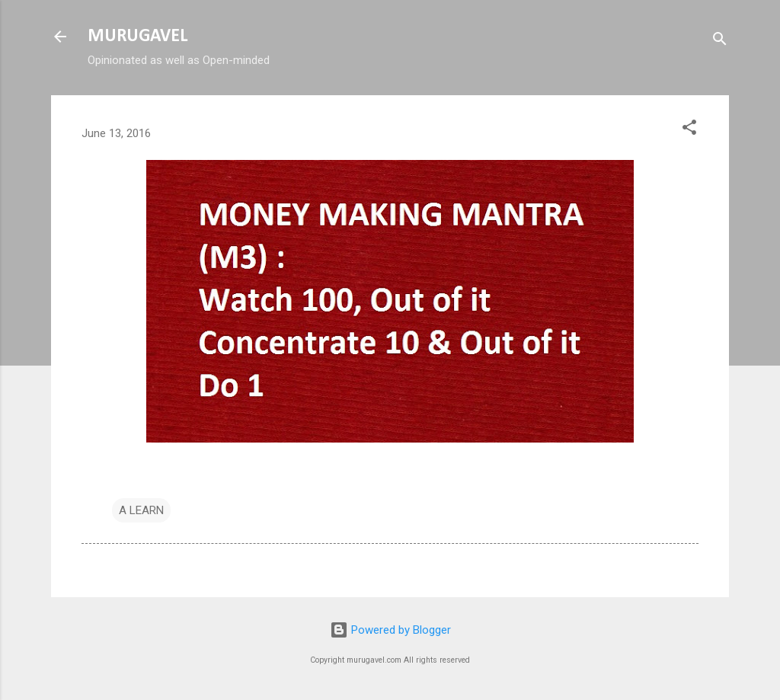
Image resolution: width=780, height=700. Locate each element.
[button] (689, 130)
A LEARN (141, 510)
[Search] (720, 42)
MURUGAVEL (137, 37)
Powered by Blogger (390, 630)
